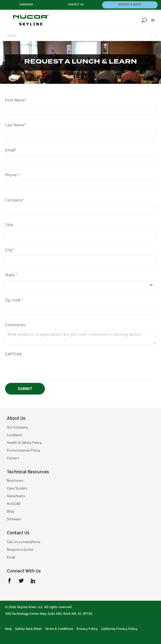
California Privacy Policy (119, 629)
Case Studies (17, 488)
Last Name (15, 125)
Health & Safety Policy (24, 443)
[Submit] (25, 389)
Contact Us (76, 5)
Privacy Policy (87, 629)
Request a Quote (130, 5)
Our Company (18, 427)
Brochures (15, 481)
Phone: (12, 175)
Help (8, 629)
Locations (15, 435)
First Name (16, 100)
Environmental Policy (24, 451)
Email (11, 150)
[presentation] (44, 369)
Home (12, 36)
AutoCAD (14, 504)
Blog (10, 512)
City (9, 250)
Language (26, 5)
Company (14, 200)
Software (14, 519)
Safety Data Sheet (28, 629)
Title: (10, 225)
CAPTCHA (13, 354)
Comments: (16, 325)
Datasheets (16, 496)
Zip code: (14, 300)
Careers (13, 458)
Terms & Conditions (59, 629)
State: (11, 275)
